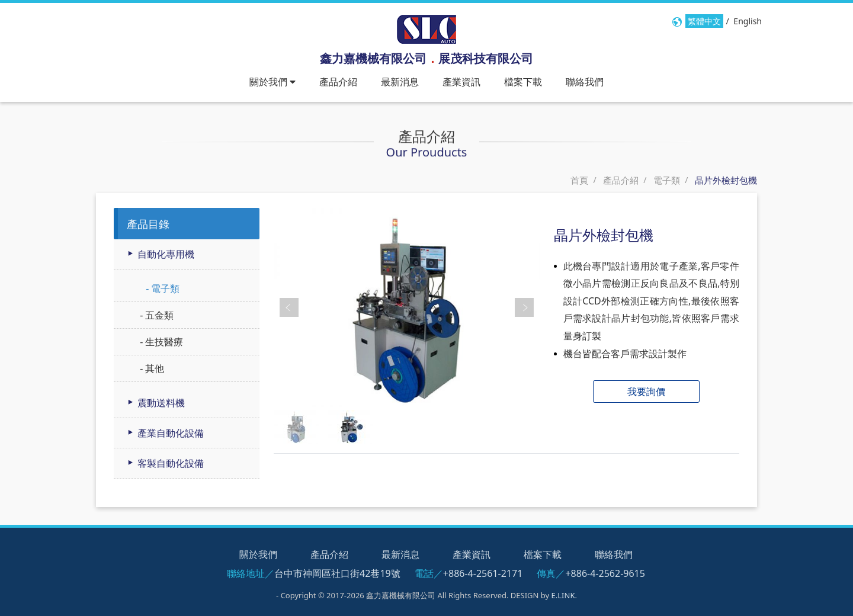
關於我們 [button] (272, 82)
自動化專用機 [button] (160, 254)
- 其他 (151, 368)
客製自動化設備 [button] (165, 463)
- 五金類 (155, 315)
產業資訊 (461, 82)
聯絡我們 (585, 82)
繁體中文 (704, 21)
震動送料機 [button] (155, 403)
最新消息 (400, 82)
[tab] (187, 254)
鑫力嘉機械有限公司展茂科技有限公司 (426, 58)
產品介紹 (338, 82)
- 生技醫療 (160, 342)
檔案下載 (523, 82)
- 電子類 (161, 288)
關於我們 (258, 554)
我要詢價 (646, 392)
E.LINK (563, 595)
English (748, 21)
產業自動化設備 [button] (165, 433)
